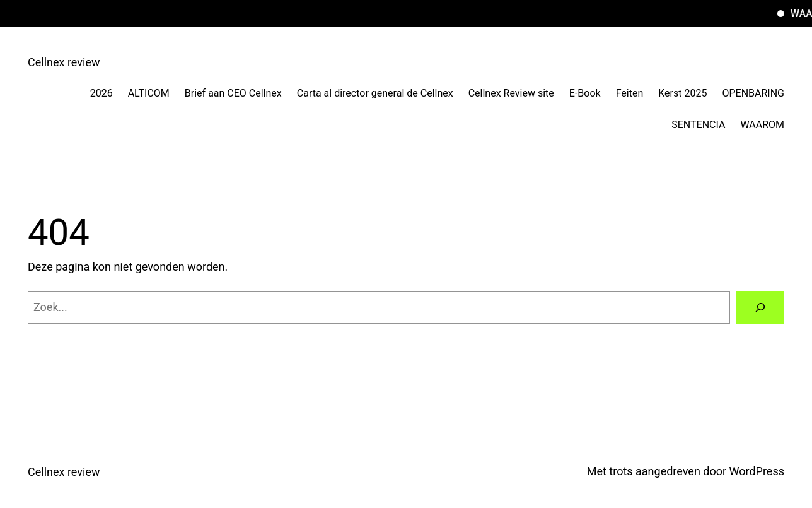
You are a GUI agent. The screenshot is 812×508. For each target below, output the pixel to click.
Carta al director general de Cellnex (375, 93)
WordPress (757, 471)
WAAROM (762, 125)
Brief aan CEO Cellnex (233, 93)
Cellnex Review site (511, 93)
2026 (101, 93)
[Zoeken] (760, 307)
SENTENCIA (698, 125)
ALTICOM (149, 93)
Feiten (630, 93)
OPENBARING (753, 93)
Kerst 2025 (682, 93)
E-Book (585, 93)
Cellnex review (64, 62)
